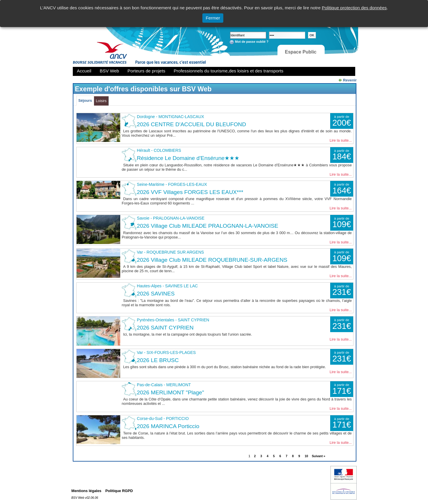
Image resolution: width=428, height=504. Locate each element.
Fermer (213, 18)
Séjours (85, 100)
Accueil (84, 71)
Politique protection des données (354, 8)
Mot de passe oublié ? (252, 42)
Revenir (350, 80)
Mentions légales (86, 491)
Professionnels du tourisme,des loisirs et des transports (229, 71)
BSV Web (109, 71)
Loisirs (101, 101)
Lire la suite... (341, 140)
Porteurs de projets (146, 71)
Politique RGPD (119, 491)
